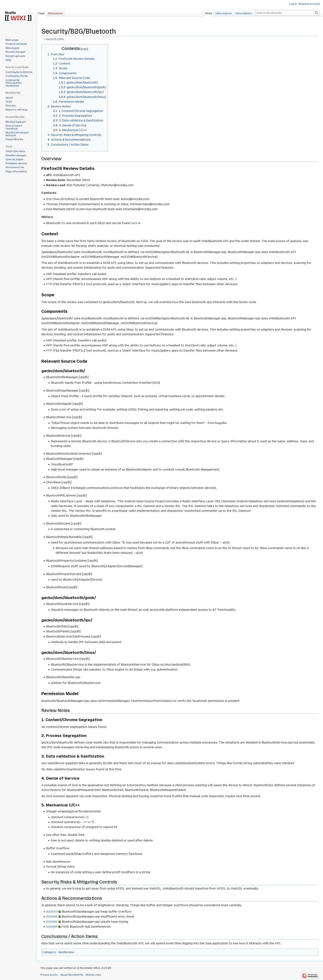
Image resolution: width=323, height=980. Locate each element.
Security (51, 39)
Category (49, 952)
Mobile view (93, 975)
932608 (52, 916)
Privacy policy (49, 975)
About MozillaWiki (72, 975)
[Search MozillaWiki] (287, 13)
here (134, 223)
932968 (52, 927)
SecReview (66, 952)
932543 (52, 912)
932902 (52, 922)
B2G (61, 39)
